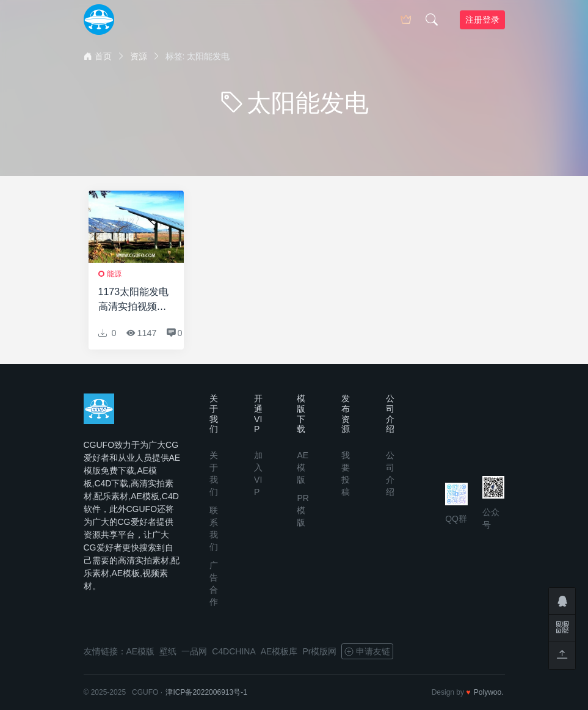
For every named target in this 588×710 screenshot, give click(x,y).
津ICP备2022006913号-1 (206, 692)
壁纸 (168, 651)
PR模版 (303, 510)
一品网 (194, 651)
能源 (114, 274)
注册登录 (482, 20)
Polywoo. (489, 692)
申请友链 (367, 651)
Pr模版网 (319, 651)
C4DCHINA (234, 651)
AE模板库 (279, 651)
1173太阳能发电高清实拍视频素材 (134, 300)
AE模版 (303, 467)
